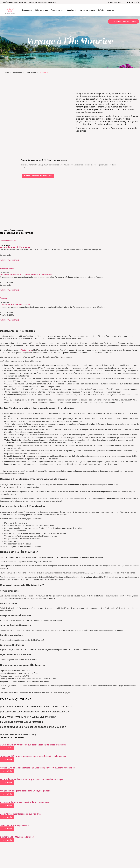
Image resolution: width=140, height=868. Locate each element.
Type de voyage (57, 10)
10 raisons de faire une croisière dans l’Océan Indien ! (26, 802)
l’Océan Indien (27, 350)
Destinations (27, 10)
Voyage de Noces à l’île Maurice (15, 247)
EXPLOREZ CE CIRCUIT (10, 260)
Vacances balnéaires (8, 241)
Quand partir (72, 10)
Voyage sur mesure (87, 10)
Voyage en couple (7, 268)
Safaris (101, 10)
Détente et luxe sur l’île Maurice (15, 305)
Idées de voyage (42, 10)
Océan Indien (30, 73)
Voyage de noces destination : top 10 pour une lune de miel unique (31, 779)
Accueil (6, 73)
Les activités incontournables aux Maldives (21, 814)
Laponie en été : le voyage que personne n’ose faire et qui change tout (33, 756)
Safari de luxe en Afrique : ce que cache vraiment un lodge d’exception (33, 745)
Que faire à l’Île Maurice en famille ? (17, 837)
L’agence (110, 10)
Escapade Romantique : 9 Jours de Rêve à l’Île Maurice (26, 275)
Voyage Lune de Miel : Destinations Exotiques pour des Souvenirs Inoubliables (37, 768)
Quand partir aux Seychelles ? (14, 825)
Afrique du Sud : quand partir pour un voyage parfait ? (26, 791)
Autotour (3, 298)
